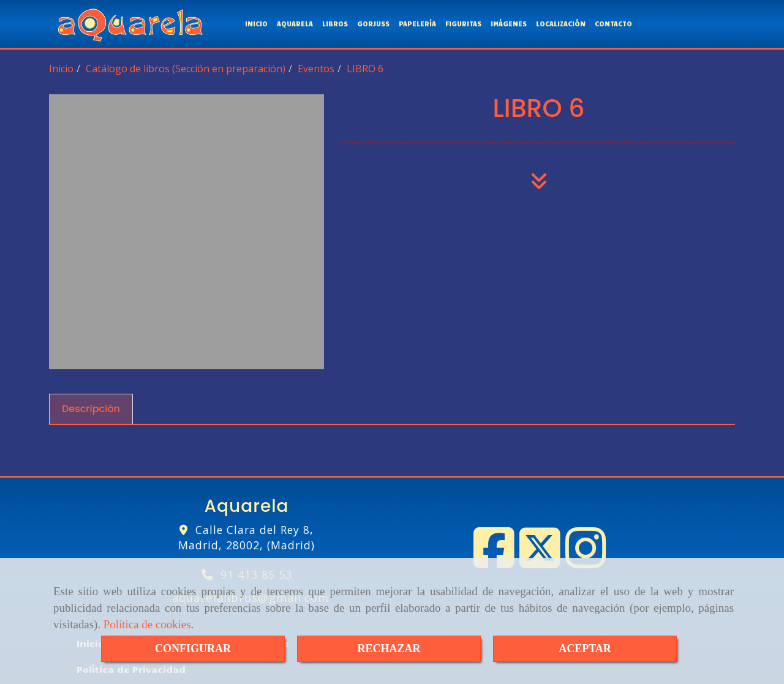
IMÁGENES (509, 22)
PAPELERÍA (417, 22)
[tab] (91, 407)
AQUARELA (295, 22)
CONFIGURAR (193, 648)
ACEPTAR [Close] (585, 648)
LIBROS (335, 22)
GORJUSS (373, 22)
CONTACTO (613, 22)
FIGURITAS (463, 22)
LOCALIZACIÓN (561, 22)
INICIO (256, 22)
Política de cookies (147, 624)
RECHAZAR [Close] (389, 648)
